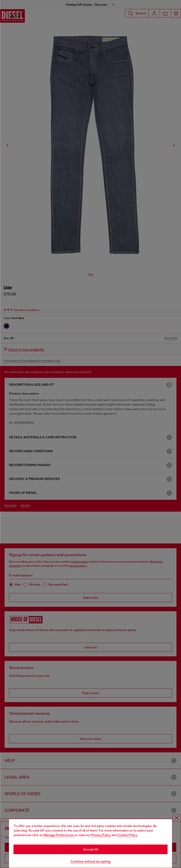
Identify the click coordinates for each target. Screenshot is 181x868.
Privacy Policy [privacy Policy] (101, 835)
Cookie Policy (127, 835)
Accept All (91, 849)
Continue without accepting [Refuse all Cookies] (91, 861)
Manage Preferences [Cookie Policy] (59, 835)
